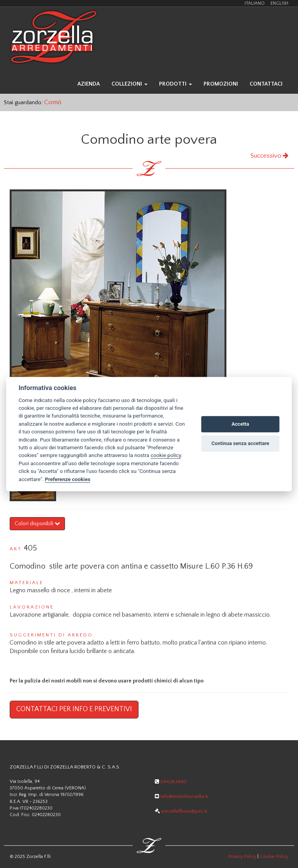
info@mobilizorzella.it (181, 796)
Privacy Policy (242, 857)
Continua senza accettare (240, 444)
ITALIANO (255, 3)
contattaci (266, 84)
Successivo (269, 156)
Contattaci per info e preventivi (74, 709)
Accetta (240, 424)
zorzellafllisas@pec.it (181, 811)
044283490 (171, 782)
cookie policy (166, 455)
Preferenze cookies (68, 479)
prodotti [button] (176, 84)
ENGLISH (279, 3)
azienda (89, 84)
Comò (53, 102)
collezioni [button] (129, 84)
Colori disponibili (37, 524)
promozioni (221, 84)
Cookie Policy (274, 857)
